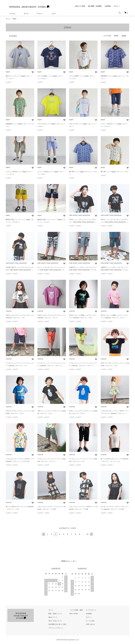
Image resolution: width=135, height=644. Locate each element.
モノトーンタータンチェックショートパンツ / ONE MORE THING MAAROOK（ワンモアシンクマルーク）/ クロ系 (52, 270)
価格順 (116, 36)
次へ (91, 534)
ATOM (76, 614)
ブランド (40, 14)
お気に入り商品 (80, 6)
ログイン (117, 6)
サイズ (26, 14)
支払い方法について (55, 621)
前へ (44, 534)
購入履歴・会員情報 (95, 6)
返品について (53, 617)
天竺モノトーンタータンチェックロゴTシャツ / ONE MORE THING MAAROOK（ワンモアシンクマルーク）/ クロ (115, 222)
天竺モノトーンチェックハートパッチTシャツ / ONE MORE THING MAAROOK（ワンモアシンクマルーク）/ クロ (83, 222)
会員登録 (108, 6)
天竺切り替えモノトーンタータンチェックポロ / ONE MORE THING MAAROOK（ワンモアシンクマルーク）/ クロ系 (20, 270)
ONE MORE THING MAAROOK (80, 215)
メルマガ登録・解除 (76, 610)
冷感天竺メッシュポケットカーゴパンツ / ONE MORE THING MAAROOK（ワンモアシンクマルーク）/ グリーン (115, 270)
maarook (9, 311)
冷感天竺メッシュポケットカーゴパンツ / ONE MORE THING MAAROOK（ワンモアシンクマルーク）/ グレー (83, 270)
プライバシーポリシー (56, 628)
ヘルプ (53, 14)
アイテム (12, 14)
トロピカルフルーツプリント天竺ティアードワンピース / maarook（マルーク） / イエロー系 (115, 413)
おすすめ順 (107, 36)
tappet (8, 72)
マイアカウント (91, 610)
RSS (71, 614)
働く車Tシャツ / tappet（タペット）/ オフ (115, 172)
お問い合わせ (90, 624)
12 (87, 534)
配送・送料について (55, 614)
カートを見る (90, 621)
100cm (14, 19)
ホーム (8, 19)
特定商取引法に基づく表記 (57, 624)
